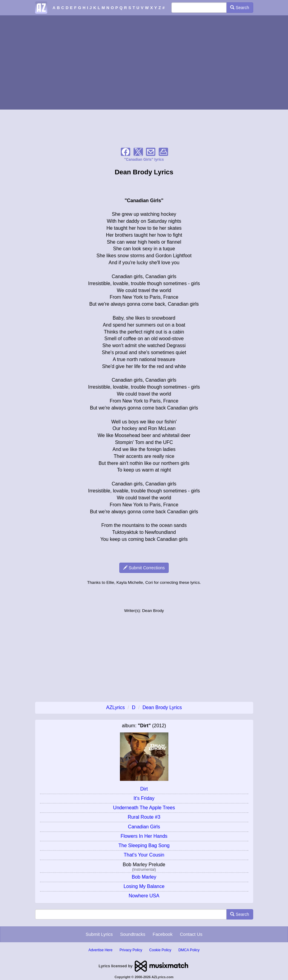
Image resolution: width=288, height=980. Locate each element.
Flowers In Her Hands (144, 836)
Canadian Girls (144, 827)
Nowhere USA (144, 896)
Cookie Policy (160, 950)
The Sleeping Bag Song (144, 845)
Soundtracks (132, 934)
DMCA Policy (189, 950)
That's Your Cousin (144, 855)
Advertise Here (100, 950)
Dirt (144, 789)
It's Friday (144, 798)
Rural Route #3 (144, 817)
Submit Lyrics (99, 934)
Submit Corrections (144, 568)
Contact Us (191, 934)
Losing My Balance (144, 886)
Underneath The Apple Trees (144, 808)
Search (240, 8)
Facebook (163, 934)
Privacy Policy (131, 950)
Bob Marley (144, 877)
